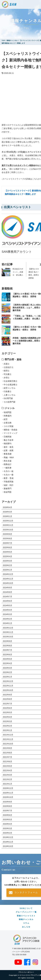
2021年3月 (7, 775)
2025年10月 (8, 530)
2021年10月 (8, 744)
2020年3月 (7, 829)
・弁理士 (6, 378)
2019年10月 (8, 846)
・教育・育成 (8, 478)
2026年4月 (7, 507)
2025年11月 (8, 525)
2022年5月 (7, 712)
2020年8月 (7, 806)
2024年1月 (7, 623)
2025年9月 (7, 534)
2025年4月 (7, 556)
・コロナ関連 (8, 426)
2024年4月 (7, 610)
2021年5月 (7, 766)
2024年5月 (7, 606)
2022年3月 (7, 721)
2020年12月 (8, 788)
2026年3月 (7, 512)
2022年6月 (7, 708)
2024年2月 (7, 619)
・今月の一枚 (8, 471)
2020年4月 (7, 824)
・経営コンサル (9, 388)
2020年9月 (7, 802)
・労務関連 (7, 437)
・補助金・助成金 (10, 430)
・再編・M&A (8, 457)
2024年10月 (8, 583)
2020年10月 (8, 797)
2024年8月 (7, 592)
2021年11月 (8, 739)
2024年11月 (8, 579)
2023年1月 (7, 677)
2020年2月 (7, 833)
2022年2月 (7, 726)
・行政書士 (7, 391)
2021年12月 (8, 735)
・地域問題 (7, 412)
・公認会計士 (8, 367)
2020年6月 (7, 815)
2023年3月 (7, 668)
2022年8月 (7, 699)
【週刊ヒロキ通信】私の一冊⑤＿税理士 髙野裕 (34, 273)
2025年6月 (7, 548)
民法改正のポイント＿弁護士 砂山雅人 (18, 272)
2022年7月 (7, 704)
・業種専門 (7, 489)
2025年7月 (7, 543)
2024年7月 (7, 597)
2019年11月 (8, 842)
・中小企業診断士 (10, 385)
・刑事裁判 (7, 416)
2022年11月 (8, 686)
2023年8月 (7, 646)
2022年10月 (8, 690)
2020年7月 (7, 811)
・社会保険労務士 (10, 381)
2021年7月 (7, 757)
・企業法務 (7, 423)
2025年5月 (7, 552)
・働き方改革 (8, 440)
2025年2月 (7, 565)
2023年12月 (8, 628)
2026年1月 (7, 516)
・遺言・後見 (8, 447)
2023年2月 (7, 672)
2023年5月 (7, 659)
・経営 (5, 419)
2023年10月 (8, 637)
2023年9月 (7, 641)
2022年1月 (7, 730)
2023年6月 (7, 655)
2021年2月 (7, 779)
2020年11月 (8, 793)
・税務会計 (7, 464)
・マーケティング (10, 433)
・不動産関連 (8, 482)
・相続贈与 (7, 444)
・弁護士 (6, 364)
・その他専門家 (9, 402)
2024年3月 (7, 614)
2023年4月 (7, 663)
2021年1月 (7, 784)
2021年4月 (7, 770)
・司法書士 (7, 374)
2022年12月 (8, 681)
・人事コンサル (9, 395)
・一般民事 (7, 468)
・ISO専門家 (7, 398)
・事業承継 (7, 454)
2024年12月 (8, 574)
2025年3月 (7, 561)
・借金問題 (7, 492)
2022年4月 (7, 717)
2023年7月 (7, 650)
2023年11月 (8, 632)
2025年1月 (7, 570)
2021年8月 (7, 753)
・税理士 (6, 371)
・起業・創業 (8, 450)
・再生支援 (7, 461)
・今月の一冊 (8, 475)
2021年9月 (7, 748)
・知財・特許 (8, 485)
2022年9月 (7, 695)
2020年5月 (7, 820)
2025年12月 (8, 521)
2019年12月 (8, 837)
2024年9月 (7, 588)
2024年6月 (7, 601)
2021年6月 (7, 762)
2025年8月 (7, 539)
